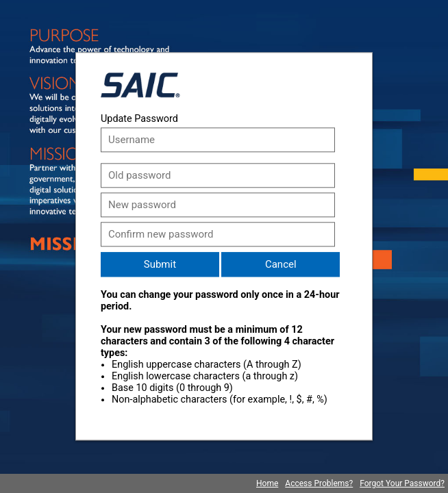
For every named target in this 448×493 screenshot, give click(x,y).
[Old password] (218, 175)
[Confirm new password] (218, 234)
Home (267, 483)
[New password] (218, 205)
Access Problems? (319, 483)
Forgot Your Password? (402, 483)
